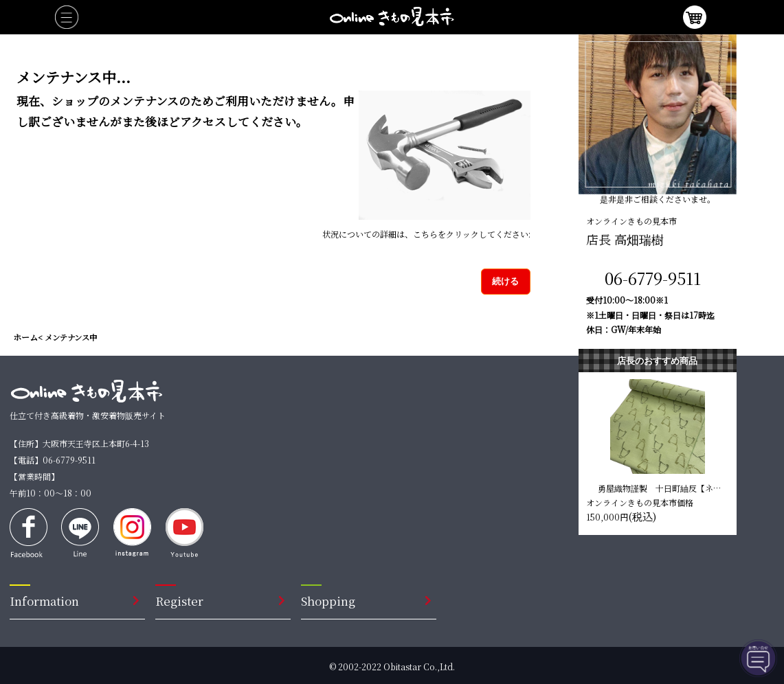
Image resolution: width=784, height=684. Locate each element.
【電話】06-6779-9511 (53, 460)
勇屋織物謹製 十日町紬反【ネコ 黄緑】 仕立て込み (661, 488)
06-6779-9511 (653, 278)
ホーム (25, 337)
